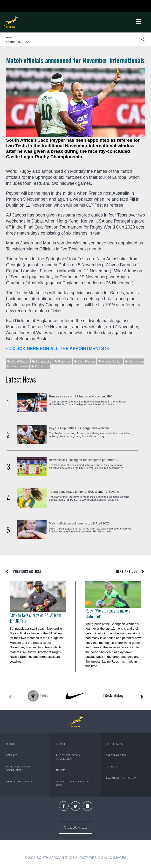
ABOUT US (12, 744)
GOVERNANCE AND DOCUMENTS (18, 768)
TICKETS (61, 770)
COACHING (63, 744)
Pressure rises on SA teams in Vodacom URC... (82, 396)
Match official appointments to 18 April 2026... (81, 523)
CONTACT (11, 755)
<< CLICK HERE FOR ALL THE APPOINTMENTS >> (58, 349)
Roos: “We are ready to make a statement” (108, 613)
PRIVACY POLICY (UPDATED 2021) (73, 783)
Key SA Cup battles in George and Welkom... (80, 428)
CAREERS (112, 767)
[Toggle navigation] (138, 21)
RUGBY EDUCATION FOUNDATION (68, 757)
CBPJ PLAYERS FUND (19, 782)
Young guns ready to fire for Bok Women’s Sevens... (85, 492)
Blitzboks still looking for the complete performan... (84, 460)
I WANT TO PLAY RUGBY (121, 778)
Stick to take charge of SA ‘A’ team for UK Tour (35, 618)
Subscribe (75, 827)
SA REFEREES (114, 744)
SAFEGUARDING (116, 755)
